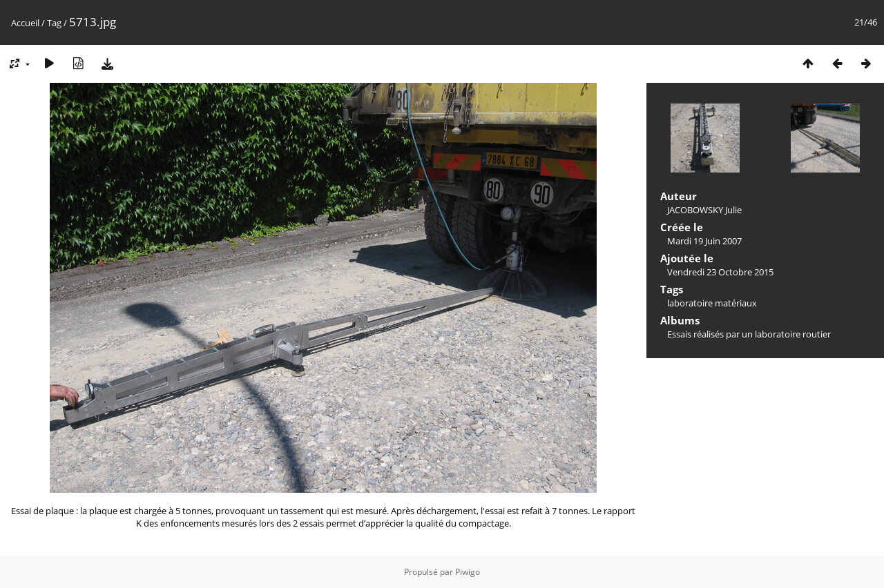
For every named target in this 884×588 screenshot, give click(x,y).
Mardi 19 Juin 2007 (704, 241)
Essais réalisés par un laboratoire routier (749, 334)
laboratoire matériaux (712, 303)
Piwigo (468, 572)
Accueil (25, 23)
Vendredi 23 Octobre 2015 (720, 272)
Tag (54, 23)
